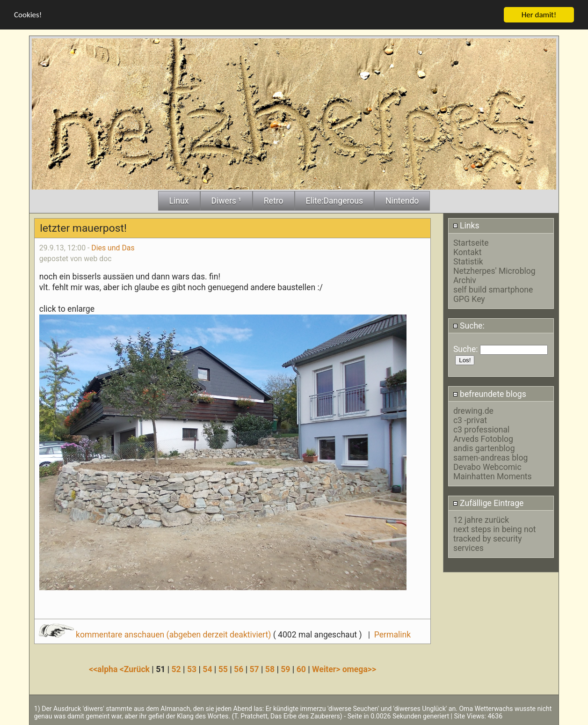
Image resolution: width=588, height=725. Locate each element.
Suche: (469, 325)
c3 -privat (470, 420)
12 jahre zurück (481, 520)
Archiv (465, 280)
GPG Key (469, 299)
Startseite (471, 242)
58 (270, 669)
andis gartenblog (484, 448)
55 (223, 669)
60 (301, 669)
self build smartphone (493, 289)
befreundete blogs (490, 394)
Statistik (468, 261)
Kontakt (468, 252)
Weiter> (327, 669)
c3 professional (481, 429)
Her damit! (539, 14)
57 (254, 669)
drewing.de (473, 410)
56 (239, 669)
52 (176, 669)
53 (192, 669)
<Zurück (136, 669)
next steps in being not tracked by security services (495, 538)
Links (466, 225)
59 (285, 669)
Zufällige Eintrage (488, 503)
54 (207, 669)
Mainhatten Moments (493, 476)
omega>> (359, 669)
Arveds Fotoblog (483, 439)
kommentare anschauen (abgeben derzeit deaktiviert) (156, 634)
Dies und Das (113, 247)
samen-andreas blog (490, 457)
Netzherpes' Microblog (494, 271)
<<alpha (104, 669)
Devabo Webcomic (487, 467)
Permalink (392, 634)
